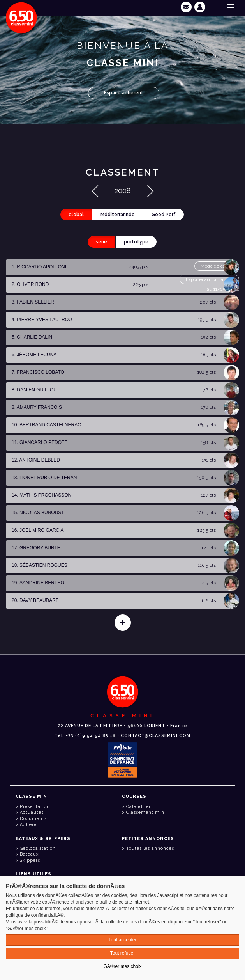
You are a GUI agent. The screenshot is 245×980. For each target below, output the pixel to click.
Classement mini (146, 812)
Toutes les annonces (150, 848)
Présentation (35, 807)
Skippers (30, 860)
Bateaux (29, 854)
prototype (136, 242)
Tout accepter (122, 940)
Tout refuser (122, 953)
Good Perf (164, 215)
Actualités (32, 812)
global (76, 215)
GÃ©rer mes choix (122, 966)
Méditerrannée (118, 215)
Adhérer (29, 825)
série (101, 242)
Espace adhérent (124, 93)
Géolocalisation (38, 848)
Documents (33, 819)
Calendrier (138, 807)
